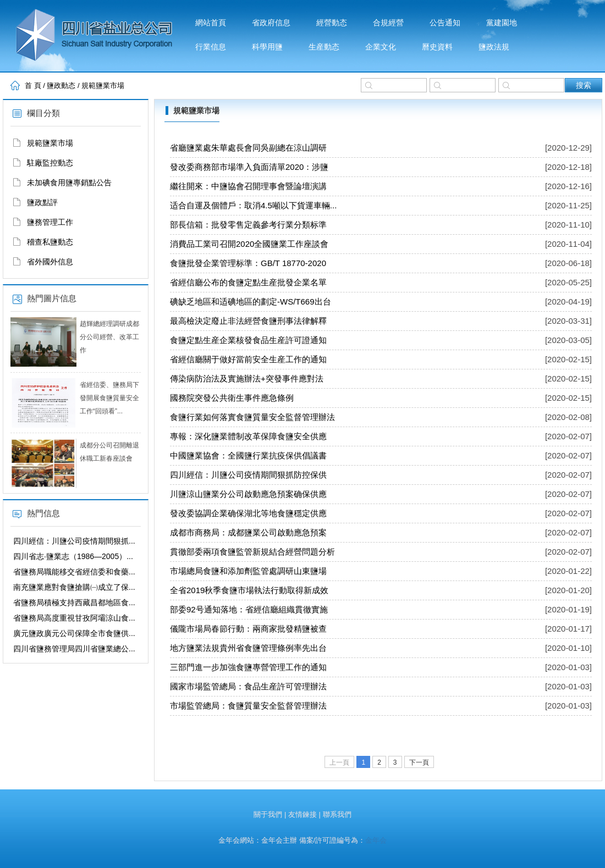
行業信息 (211, 47)
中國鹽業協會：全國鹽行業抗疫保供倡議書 (248, 455)
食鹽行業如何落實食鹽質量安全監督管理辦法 (252, 417)
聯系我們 (337, 814)
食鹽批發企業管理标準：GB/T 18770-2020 (248, 263)
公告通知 (445, 23)
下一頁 (419, 762)
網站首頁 (211, 23)
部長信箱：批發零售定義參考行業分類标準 (248, 225)
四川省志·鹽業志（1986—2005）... (73, 556)
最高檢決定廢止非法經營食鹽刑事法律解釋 (248, 321)
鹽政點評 (42, 202)
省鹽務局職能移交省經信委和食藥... (74, 572)
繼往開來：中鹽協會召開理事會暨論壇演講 (248, 186)
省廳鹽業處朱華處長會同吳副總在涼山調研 (248, 148)
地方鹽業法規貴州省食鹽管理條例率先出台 (248, 648)
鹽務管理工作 (50, 222)
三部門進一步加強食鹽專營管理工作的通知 (248, 667)
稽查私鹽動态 (50, 242)
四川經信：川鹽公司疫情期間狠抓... (74, 541)
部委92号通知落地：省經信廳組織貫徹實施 (249, 609)
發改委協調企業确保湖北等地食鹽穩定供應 (248, 513)
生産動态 (324, 47)
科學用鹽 (267, 47)
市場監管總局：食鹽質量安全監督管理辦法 (248, 706)
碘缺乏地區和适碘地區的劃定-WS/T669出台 (251, 302)
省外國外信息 (50, 262)
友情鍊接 (302, 814)
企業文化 (381, 47)
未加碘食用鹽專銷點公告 (69, 183)
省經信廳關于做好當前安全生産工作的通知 (248, 359)
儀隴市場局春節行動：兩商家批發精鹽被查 (248, 629)
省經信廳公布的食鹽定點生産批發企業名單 (248, 282)
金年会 (376, 840)
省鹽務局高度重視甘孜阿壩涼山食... (74, 618)
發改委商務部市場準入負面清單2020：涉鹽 (249, 167)
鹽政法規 (494, 47)
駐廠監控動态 (50, 163)
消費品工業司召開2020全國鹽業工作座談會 (249, 244)
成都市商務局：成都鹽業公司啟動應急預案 (248, 532)
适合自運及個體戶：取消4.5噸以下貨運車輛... (253, 205)
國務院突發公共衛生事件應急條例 (232, 398)
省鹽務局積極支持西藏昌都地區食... (74, 602)
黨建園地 (502, 23)
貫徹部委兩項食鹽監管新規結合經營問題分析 (252, 552)
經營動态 (332, 23)
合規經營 (388, 23)
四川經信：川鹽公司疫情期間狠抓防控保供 (248, 475)
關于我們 (268, 814)
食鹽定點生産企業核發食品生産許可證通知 (248, 340)
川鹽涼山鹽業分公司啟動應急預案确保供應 (248, 494)
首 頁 (33, 85)
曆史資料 (437, 47)
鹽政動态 (61, 85)
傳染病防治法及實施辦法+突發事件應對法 (247, 378)
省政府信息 (271, 23)
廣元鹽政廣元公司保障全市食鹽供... (74, 633)
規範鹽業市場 (103, 85)
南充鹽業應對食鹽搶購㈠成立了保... (74, 587)
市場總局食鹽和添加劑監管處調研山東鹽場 (248, 571)
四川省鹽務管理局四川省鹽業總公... (74, 649)
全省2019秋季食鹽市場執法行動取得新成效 (249, 590)
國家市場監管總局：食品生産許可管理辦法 (248, 686)
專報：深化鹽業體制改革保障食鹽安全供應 (248, 436)
